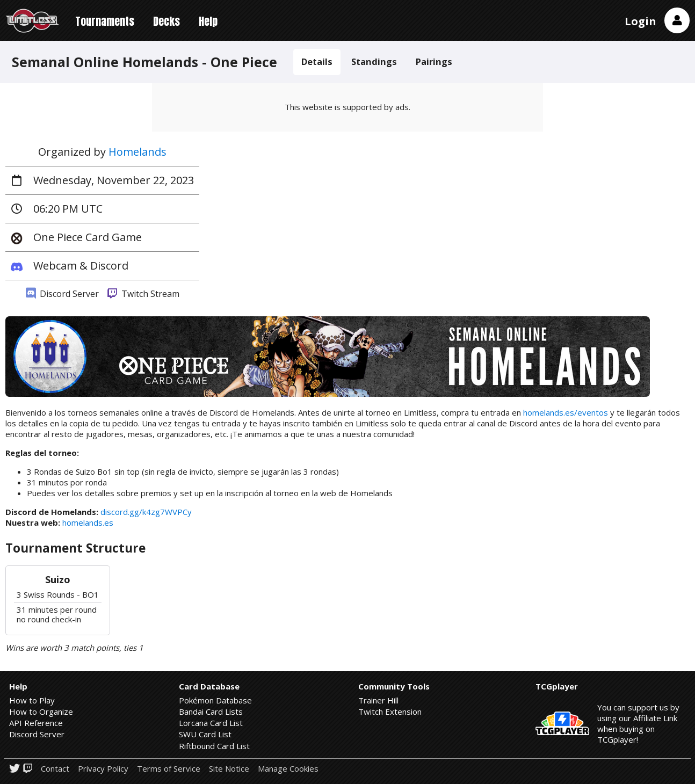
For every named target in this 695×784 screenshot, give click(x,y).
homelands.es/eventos (566, 412)
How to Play (32, 700)
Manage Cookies (288, 769)
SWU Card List (205, 734)
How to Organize (41, 712)
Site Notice (229, 769)
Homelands (137, 152)
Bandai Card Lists (211, 712)
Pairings (434, 61)
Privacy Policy (103, 769)
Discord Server (62, 294)
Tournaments (105, 21)
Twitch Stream (143, 294)
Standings (374, 61)
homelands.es (88, 522)
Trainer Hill (378, 700)
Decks (166, 21)
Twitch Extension (390, 712)
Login (640, 21)
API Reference (36, 723)
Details (317, 61)
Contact (55, 769)
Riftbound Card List (214, 746)
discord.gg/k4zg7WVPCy (146, 512)
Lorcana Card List (211, 723)
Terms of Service (169, 769)
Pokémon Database (215, 700)
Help (208, 21)
